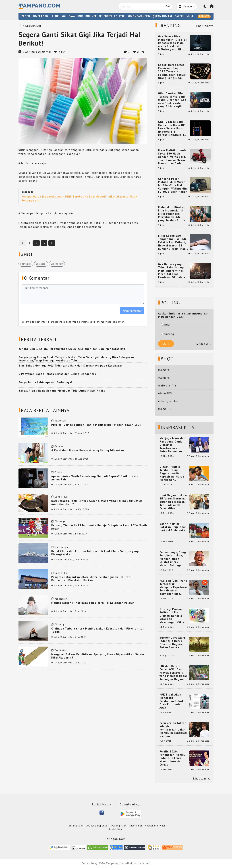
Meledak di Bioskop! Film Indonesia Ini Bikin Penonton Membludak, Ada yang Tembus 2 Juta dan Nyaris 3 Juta (172, 214)
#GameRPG (165, 393)
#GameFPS (164, 409)
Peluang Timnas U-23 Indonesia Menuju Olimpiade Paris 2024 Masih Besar (99, 527)
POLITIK (119, 16)
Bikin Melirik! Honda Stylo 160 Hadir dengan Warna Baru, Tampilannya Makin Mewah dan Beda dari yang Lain (173, 157)
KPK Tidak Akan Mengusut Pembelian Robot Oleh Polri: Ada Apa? (171, 701)
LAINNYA (204, 16)
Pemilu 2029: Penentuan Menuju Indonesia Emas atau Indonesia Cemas (172, 758)
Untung (168, 334)
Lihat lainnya (205, 26)
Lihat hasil (204, 344)
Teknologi (61, 421)
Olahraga (60, 521)
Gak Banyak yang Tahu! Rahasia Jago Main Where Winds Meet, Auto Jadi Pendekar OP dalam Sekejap (172, 271)
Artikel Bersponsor (98, 826)
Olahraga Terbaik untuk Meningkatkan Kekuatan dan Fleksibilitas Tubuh (98, 630)
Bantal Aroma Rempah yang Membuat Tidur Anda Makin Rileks (62, 391)
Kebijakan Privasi (155, 826)
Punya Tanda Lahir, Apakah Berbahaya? (46, 382)
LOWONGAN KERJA (139, 16)
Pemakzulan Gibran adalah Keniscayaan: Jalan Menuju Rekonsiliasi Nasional (173, 730)
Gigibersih (57, 264)
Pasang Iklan (119, 826)
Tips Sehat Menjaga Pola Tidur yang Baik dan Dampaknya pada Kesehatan (71, 366)
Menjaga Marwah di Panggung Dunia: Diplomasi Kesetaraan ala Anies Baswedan (173, 445)
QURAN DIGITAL (163, 16)
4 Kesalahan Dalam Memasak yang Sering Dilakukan (88, 450)
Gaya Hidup (61, 497)
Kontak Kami (116, 829)
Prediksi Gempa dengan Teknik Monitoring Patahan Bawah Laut (96, 425)
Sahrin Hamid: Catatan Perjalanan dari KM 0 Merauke (173, 527)
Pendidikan (61, 599)
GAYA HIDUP (76, 16)
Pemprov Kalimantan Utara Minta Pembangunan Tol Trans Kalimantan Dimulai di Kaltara (92, 579)
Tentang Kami (75, 826)
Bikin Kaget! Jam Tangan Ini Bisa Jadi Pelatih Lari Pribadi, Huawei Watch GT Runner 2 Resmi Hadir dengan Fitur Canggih (173, 242)
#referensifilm (167, 385)
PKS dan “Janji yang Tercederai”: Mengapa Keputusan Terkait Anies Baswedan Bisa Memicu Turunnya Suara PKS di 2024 (174, 587)
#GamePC (164, 370)
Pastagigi (26, 264)
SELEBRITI (105, 16)
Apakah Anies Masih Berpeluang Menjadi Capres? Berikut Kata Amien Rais (95, 478)
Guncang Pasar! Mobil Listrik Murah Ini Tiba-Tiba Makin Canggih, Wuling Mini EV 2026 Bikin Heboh (173, 185)
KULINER (91, 16)
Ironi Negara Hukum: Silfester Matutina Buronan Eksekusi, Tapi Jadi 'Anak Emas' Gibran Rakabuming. (174, 502)
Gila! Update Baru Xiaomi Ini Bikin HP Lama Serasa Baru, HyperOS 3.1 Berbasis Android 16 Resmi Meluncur (172, 128)
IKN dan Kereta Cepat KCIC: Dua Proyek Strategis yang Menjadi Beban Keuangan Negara (174, 673)
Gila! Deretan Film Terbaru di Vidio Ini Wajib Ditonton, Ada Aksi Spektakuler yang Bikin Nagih (172, 100)
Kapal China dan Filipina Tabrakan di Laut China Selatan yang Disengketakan (95, 553)
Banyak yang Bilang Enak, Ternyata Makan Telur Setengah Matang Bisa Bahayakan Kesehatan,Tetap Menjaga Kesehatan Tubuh (76, 359)
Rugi (166, 325)
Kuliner (59, 446)
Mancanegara (62, 547)
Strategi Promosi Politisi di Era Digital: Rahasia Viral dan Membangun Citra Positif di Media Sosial (172, 616)
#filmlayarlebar (168, 401)
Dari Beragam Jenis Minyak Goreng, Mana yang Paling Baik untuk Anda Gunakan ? (97, 502)
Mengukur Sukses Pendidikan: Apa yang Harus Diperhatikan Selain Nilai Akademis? (98, 656)
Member (186, 6)
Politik (58, 472)
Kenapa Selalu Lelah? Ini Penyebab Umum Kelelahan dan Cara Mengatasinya (72, 349)
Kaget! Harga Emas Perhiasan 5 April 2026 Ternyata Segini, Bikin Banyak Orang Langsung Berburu (172, 71)
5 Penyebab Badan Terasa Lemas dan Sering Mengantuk (57, 374)
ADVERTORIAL (41, 16)
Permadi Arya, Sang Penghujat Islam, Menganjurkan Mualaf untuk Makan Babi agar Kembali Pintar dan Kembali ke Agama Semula (173, 559)
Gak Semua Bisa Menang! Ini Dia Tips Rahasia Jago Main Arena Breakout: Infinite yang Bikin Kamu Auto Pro (172, 43)
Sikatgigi (41, 264)
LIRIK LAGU (59, 16)
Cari (168, 6)
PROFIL (26, 16)
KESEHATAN (33, 26)
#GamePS (164, 378)
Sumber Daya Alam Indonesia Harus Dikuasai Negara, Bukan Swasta (172, 643)
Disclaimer (136, 826)
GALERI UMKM (184, 16)
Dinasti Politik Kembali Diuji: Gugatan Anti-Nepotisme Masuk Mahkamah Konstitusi (172, 473)
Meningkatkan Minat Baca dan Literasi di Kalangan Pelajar (93, 603)
